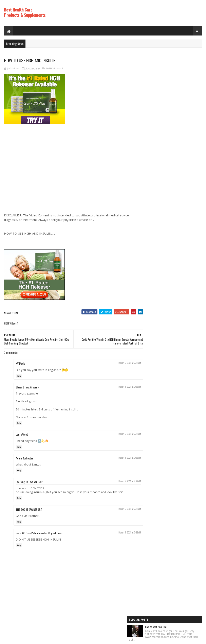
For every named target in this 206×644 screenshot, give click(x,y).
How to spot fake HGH (172, 67)
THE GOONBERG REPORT (29, 510)
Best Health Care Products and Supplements (39, 639)
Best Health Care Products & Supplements (25, 12)
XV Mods (20, 364)
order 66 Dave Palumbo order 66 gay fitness (39, 533)
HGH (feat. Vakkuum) (171, 91)
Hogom (81, 639)
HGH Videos (151, 357)
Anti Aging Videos (154, 343)
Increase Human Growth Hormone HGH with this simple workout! (180, 287)
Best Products (153, 350)
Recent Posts (157, 311)
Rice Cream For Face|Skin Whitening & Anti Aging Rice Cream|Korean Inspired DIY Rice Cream (180, 140)
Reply (19, 376)
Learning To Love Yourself (29, 482)
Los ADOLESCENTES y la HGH (175, 165)
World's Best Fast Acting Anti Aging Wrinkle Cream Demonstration (178, 242)
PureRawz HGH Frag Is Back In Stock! (180, 265)
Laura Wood (22, 435)
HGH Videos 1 (55, 69)
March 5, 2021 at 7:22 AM (122, 363)
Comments (187, 311)
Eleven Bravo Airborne (27, 387)
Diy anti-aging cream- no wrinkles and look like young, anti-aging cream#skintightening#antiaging (180, 190)
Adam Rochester (24, 458)
